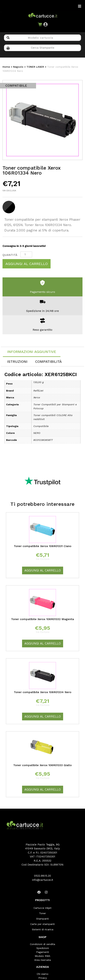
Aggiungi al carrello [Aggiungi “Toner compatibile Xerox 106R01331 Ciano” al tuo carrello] (43, 570)
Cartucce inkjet (42, 908)
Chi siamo (43, 974)
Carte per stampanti (42, 924)
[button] (45, 24)
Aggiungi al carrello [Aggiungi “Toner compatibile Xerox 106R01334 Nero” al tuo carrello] (43, 716)
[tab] (32, 352)
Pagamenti (43, 952)
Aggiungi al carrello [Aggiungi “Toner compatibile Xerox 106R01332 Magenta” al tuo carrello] (43, 643)
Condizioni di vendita (42, 944)
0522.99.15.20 (42, 876)
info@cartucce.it (43, 880)
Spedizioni (43, 948)
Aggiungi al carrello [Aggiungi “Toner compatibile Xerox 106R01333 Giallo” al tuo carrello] (43, 789)
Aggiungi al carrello (27, 264)
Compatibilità (48, 362)
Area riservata (42, 960)
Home (6, 67)
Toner (42, 913)
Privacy (43, 978)
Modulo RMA (42, 956)
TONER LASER (35, 67)
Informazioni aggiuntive (32, 352)
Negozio (18, 67)
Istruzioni (17, 362)
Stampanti (42, 919)
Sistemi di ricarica (43, 929)
